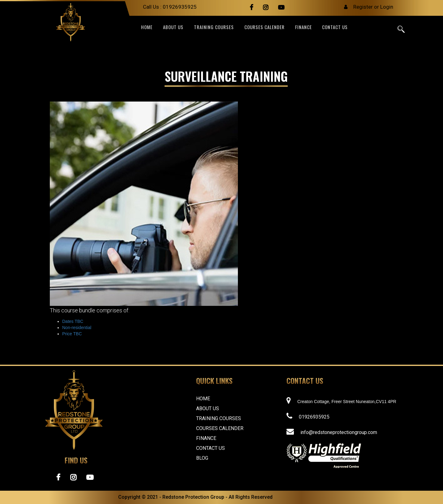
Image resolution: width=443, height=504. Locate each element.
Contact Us (211, 448)
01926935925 (180, 7)
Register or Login (373, 7)
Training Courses (219, 418)
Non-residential (77, 328)
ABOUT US (173, 28)
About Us (208, 408)
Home (147, 28)
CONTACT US (335, 28)
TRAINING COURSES (214, 28)
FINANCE (303, 28)
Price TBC (72, 334)
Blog (202, 458)
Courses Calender (265, 28)
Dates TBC (73, 321)
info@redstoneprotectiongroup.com (339, 432)
